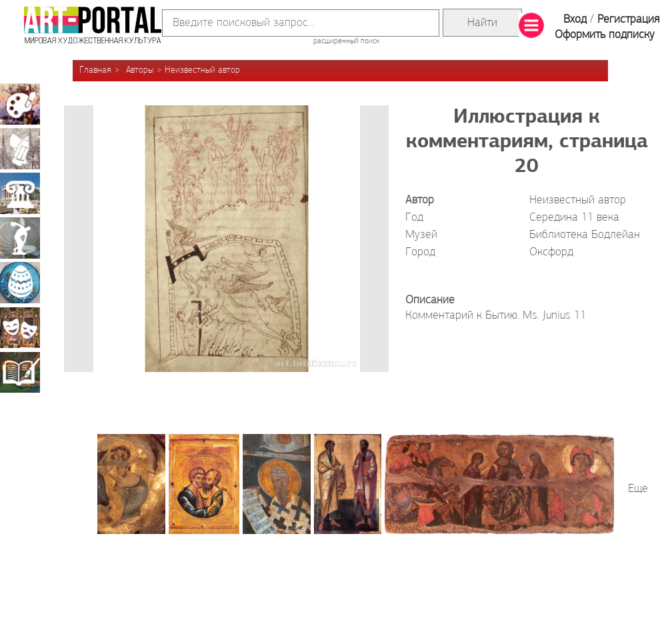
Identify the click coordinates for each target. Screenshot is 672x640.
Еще (638, 489)
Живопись (20, 104)
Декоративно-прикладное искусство (20, 283)
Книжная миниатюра (20, 372)
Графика (20, 149)
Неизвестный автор (202, 70)
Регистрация (628, 20)
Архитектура (20, 193)
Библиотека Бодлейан (585, 235)
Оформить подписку (605, 35)
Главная (95, 70)
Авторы (140, 70)
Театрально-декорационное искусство (20, 327)
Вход (575, 20)
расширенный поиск (346, 41)
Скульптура (20, 238)
